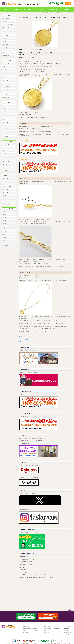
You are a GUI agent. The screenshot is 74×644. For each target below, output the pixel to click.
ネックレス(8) (6, 184)
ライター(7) (5, 234)
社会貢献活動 (26, 633)
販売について (47, 630)
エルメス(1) (5, 66)
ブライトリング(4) (6, 30)
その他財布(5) (6, 137)
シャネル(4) (5, 69)
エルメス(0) (5, 50)
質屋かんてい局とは (27, 628)
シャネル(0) (5, 150)
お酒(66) (4, 212)
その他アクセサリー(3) (7, 204)
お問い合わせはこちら (68, 4)
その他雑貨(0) (6, 170)
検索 (55, 618)
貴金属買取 (66, 9)
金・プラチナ (69, 13)
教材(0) (4, 232)
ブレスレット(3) (6, 190)
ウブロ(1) (5, 53)
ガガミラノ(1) (6, 44)
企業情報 (25, 630)
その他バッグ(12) (6, 98)
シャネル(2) (5, 111)
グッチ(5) (5, 72)
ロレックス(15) (6, 19)
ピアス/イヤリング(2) (7, 187)
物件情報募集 (36, 630)
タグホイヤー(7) (6, 27)
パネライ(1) (5, 47)
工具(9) (4, 217)
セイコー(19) (5, 39)
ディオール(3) (6, 92)
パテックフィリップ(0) (7, 24)
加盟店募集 (35, 628)
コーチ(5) (5, 75)
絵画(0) (4, 237)
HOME (7, 9)
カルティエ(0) (6, 81)
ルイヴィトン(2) (6, 145)
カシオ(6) (5, 41)
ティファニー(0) (6, 83)
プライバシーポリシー (68, 630)
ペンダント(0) (6, 192)
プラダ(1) (5, 120)
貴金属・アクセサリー (60, 13)
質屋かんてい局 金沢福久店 (42, 13)
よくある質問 (66, 635)
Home (33, 13)
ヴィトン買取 (40, 9)
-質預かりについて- (24, 342)
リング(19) (5, 181)
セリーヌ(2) (5, 95)
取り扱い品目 (56, 630)
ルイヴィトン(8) (6, 106)
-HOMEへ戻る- (22, 337)
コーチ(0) (5, 117)
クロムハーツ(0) (6, 86)
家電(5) (4, 220)
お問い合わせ (66, 628)
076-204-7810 (56, 3)
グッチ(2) (5, 114)
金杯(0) (4, 195)
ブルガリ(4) (5, 33)
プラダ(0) (5, 156)
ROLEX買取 (27, 9)
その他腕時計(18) (6, 56)
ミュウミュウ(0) (6, 89)
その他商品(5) (6, 246)
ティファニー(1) (6, 162)
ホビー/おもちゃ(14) (7, 229)
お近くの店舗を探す (67, 633)
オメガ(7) (5, 22)
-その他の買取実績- (24, 339)
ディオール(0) (6, 128)
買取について (47, 633)
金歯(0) (4, 198)
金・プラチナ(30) (6, 178)
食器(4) (4, 243)
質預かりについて (53, 9)
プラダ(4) (5, 78)
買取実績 (16, 9)
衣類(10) (4, 240)
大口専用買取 (56, 628)
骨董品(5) (5, 226)
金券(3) (4, 215)
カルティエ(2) (6, 36)
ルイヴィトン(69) (6, 64)
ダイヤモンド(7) (6, 201)
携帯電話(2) (5, 223)
